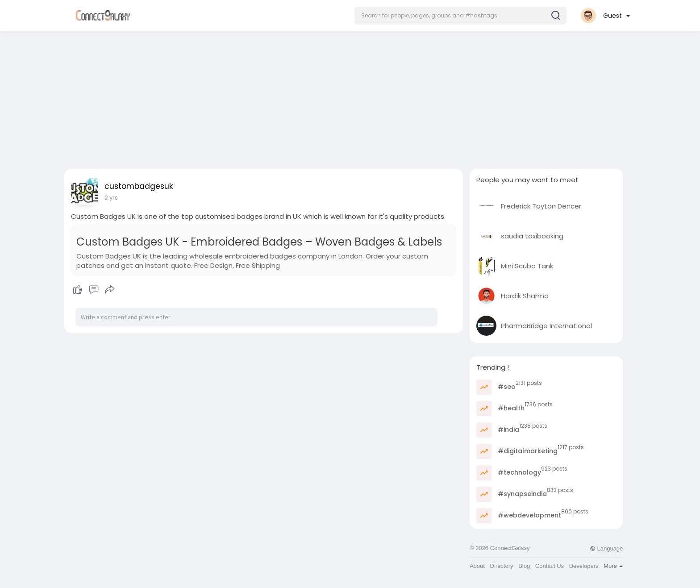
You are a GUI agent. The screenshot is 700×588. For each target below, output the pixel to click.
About (477, 566)
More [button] (613, 566)
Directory (502, 566)
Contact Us (550, 566)
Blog (524, 566)
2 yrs (111, 198)
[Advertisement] (350, 97)
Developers (584, 566)
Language (606, 548)
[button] (460, 16)
